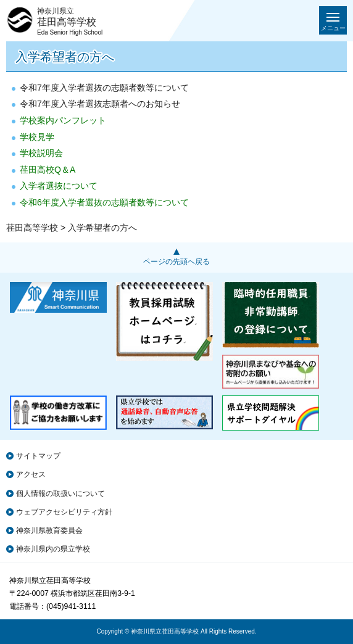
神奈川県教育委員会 (49, 530)
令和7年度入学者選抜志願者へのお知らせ (100, 104)
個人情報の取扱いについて (60, 493)
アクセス (31, 474)
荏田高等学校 (32, 228)
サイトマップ (38, 456)
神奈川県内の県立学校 (53, 549)
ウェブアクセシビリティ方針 (64, 512)
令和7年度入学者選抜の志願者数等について (104, 88)
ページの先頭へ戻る (176, 262)
